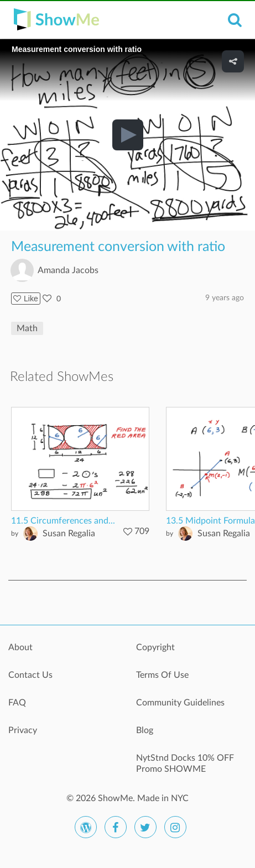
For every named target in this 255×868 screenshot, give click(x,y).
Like (26, 299)
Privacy (23, 730)
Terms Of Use (162, 675)
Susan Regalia (69, 534)
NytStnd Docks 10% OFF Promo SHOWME (185, 764)
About (20, 647)
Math (27, 328)
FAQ (17, 703)
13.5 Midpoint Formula (210, 521)
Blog (145, 730)
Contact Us (30, 675)
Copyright (155, 647)
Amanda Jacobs (68, 270)
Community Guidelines (180, 703)
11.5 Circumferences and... (63, 521)
